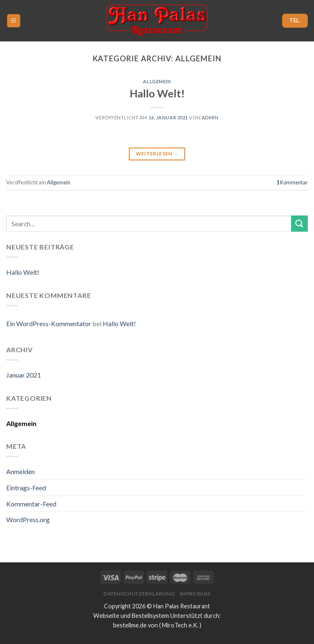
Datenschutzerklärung (139, 594)
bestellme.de (130, 625)
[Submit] (300, 224)
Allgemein (157, 81)
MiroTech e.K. (180, 625)
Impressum (196, 594)
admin (210, 117)
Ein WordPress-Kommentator (49, 323)
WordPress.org (28, 519)
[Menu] (14, 21)
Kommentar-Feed (31, 504)
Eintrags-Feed (26, 488)
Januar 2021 (24, 375)
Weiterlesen (157, 154)
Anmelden (21, 471)
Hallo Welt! (157, 93)
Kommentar (292, 182)
